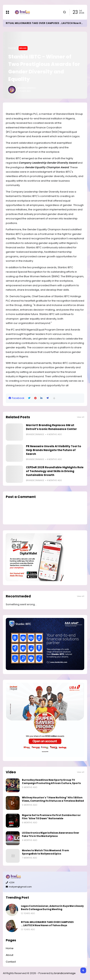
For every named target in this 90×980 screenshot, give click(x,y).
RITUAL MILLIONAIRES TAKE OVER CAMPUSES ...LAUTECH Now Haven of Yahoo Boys (47, 924)
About (10, 955)
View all (81, 417)
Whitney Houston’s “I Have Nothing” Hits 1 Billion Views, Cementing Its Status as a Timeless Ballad (53, 799)
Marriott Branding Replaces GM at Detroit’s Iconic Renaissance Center (51, 427)
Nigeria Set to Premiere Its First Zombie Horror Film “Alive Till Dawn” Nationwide (51, 817)
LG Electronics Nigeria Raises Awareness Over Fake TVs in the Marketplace (51, 834)
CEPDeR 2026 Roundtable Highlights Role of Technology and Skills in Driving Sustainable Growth (55, 471)
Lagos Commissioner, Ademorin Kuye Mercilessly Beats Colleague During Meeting (52, 908)
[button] (54, 398)
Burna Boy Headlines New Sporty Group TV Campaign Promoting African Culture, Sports (51, 782)
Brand (23, 48)
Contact (11, 962)
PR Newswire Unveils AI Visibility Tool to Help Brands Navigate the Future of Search (54, 450)
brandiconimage (65, 973)
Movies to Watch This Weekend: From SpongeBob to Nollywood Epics (45, 852)
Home (12, 48)
